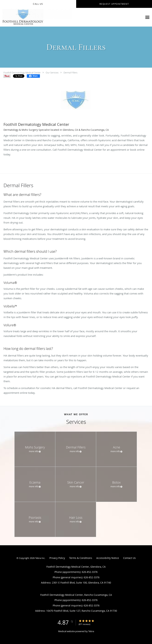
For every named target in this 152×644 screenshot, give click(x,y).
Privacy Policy (57, 558)
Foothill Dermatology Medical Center (22, 73)
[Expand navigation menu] (147, 17)
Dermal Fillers (70, 73)
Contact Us (129, 558)
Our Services (52, 73)
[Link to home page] (36, 17)
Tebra (91, 631)
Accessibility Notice (108, 558)
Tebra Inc (40, 558)
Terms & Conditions (81, 558)
